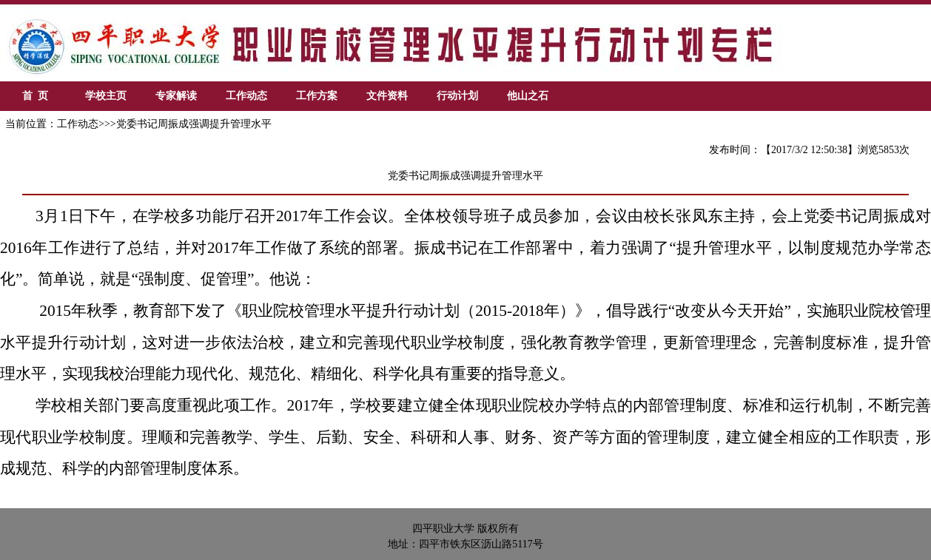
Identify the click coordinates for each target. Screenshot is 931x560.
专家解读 (176, 96)
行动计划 (457, 96)
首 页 (35, 96)
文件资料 (387, 96)
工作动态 (246, 96)
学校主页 (106, 96)
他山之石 (528, 96)
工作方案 (317, 96)
